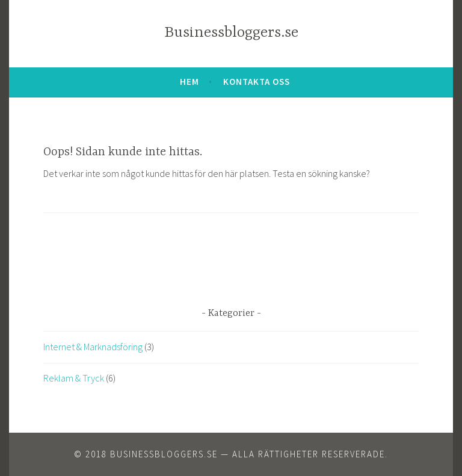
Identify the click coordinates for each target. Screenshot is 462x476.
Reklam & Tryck (74, 378)
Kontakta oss (257, 82)
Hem (189, 82)
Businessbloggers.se (231, 33)
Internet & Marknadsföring (93, 347)
